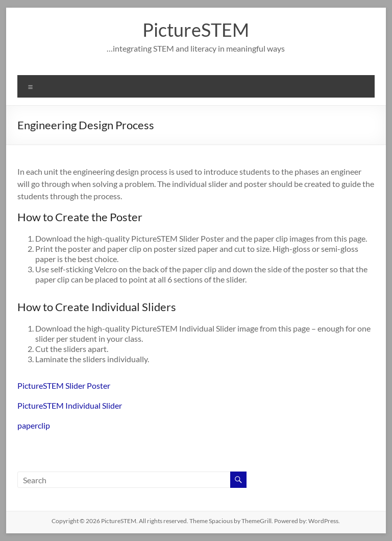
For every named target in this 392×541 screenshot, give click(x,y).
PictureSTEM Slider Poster (64, 385)
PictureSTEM (196, 30)
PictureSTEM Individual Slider (70, 405)
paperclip (34, 425)
